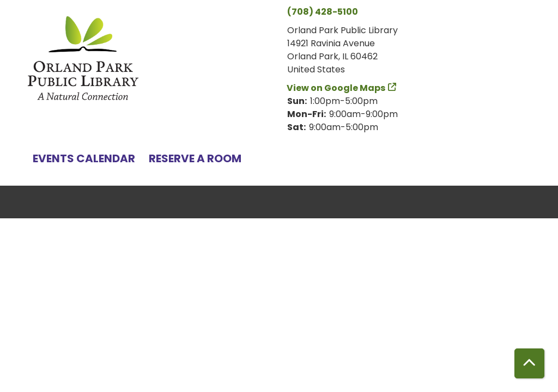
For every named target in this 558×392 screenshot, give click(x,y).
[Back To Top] (529, 363)
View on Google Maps (336, 88)
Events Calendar (84, 158)
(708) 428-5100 (323, 12)
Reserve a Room (195, 158)
